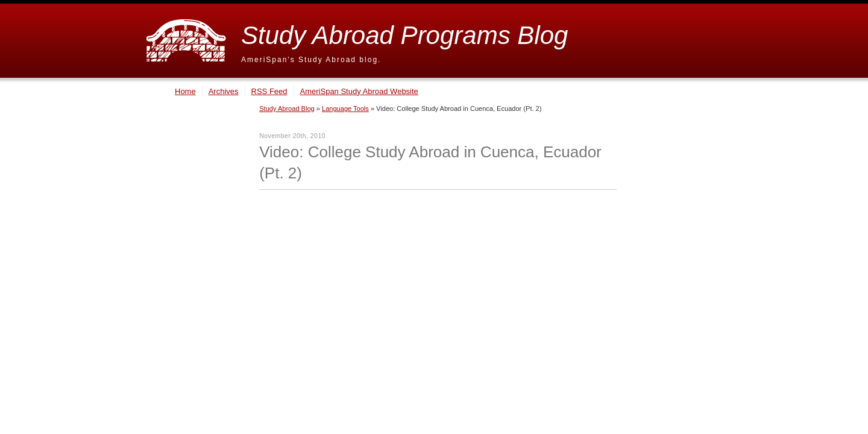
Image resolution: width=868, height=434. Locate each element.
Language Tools (345, 108)
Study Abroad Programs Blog (404, 35)
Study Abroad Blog (287, 108)
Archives (224, 91)
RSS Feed (269, 91)
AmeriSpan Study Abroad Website (359, 91)
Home (185, 91)
